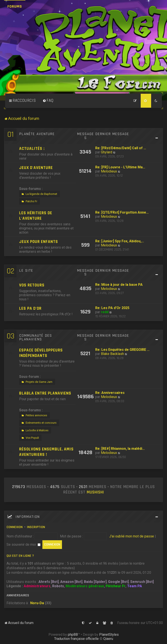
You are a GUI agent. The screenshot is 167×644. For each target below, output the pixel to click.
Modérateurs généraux (85, 586)
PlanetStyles (109, 635)
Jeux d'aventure (36, 168)
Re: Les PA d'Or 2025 (112, 308)
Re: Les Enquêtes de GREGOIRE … (122, 350)
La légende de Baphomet (39, 194)
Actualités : (32, 149)
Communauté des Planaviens (36, 338)
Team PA (135, 586)
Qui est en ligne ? (20, 556)
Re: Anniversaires (110, 393)
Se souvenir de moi (23, 544)
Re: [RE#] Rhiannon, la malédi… (120, 449)
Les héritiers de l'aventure (36, 216)
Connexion (15, 527)
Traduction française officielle (76, 639)
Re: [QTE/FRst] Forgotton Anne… (122, 212)
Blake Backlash (112, 354)
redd (105, 312)
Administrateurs (37, 586)
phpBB (73, 635)
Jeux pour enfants (39, 242)
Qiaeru (108, 639)
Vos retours (32, 285)
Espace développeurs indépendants (41, 353)
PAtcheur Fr (116, 586)
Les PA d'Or (30, 309)
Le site (26, 271)
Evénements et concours (39, 423)
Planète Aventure (37, 134)
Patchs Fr (29, 201)
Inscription (36, 527)
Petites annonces (34, 415)
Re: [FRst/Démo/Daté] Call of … (121, 148)
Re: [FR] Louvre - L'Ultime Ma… (120, 167)
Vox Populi (30, 438)
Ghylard (107, 152)
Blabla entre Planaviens (45, 393)
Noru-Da (37, 603)
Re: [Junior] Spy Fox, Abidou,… (120, 241)
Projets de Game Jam (37, 382)
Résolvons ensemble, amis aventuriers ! (46, 452)
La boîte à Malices (35, 430)
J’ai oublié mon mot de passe (132, 536)
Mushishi (95, 492)
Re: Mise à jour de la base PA (119, 285)
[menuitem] (48, 101)
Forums (15, 6)
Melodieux (109, 171)
